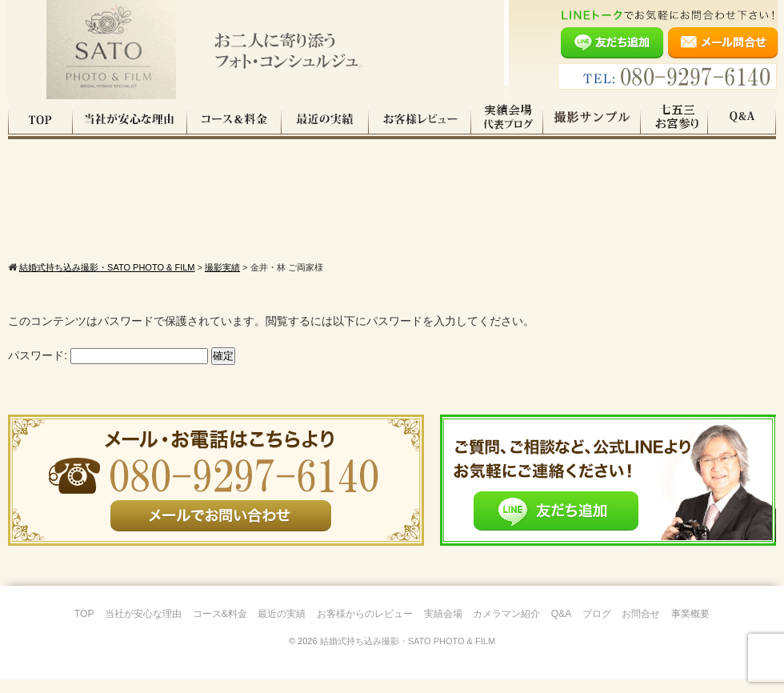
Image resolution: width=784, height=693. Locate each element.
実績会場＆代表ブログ (507, 119)
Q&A (742, 119)
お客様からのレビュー (365, 627)
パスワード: (108, 369)
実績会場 (443, 627)
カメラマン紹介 (506, 627)
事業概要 (690, 627)
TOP (40, 119)
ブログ (597, 627)
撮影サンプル (592, 119)
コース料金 (234, 119)
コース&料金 (220, 627)
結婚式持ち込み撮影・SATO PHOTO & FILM (408, 655)
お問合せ (641, 627)
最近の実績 (325, 119)
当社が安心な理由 (130, 119)
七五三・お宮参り (674, 119)
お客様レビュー (420, 119)
